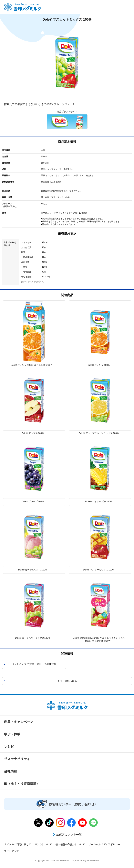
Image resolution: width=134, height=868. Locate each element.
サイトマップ (11, 851)
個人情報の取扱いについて (70, 844)
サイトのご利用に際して (18, 844)
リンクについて (43, 844)
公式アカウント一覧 (67, 834)
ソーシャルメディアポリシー (104, 844)
